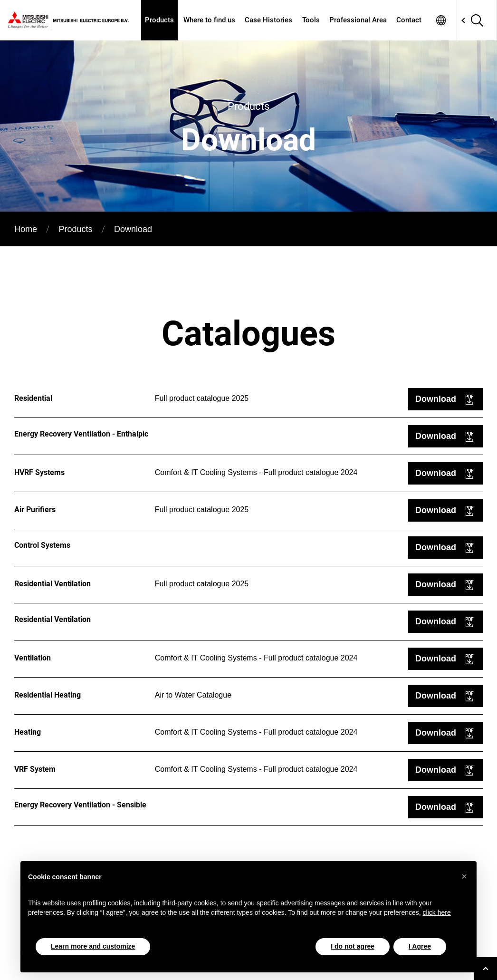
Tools (311, 20)
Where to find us (209, 20)
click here (437, 912)
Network (441, 20)
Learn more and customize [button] (93, 946)
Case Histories (268, 20)
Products (159, 20)
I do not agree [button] (353, 946)
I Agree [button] (420, 946)
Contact (409, 20)
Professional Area (358, 20)
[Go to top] (486, 969)
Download (436, 399)
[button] (464, 876)
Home (26, 229)
